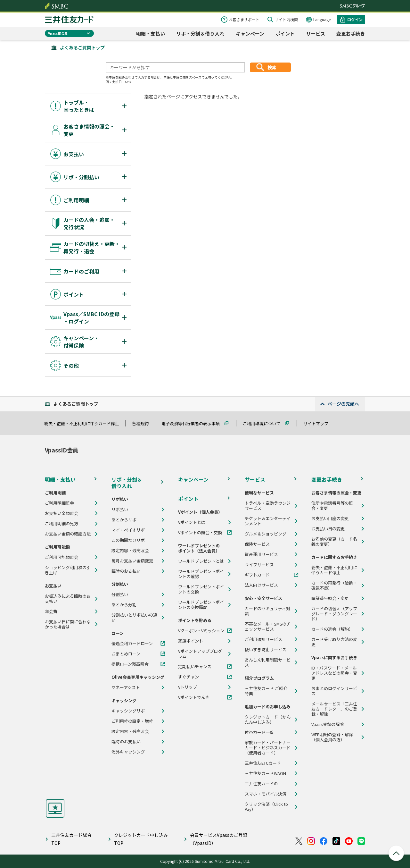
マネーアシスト (126, 687)
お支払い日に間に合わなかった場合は (68, 624)
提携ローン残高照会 (130, 664)
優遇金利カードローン (132, 644)
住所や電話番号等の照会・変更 (332, 506)
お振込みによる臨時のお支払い (68, 599)
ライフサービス (259, 565)
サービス (316, 34)
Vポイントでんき (194, 697)
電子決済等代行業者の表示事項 (193, 423)
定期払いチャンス (195, 667)
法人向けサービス (261, 585)
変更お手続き (351, 34)
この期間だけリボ (128, 540)
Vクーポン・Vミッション (201, 631)
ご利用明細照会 (59, 503)
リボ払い (120, 510)
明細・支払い (151, 34)
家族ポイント (191, 641)
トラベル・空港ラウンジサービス (268, 506)
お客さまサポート (244, 19)
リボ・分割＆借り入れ (200, 34)
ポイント (285, 34)
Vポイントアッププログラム (200, 654)
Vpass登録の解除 (328, 724)
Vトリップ (188, 687)
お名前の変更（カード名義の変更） (334, 542)
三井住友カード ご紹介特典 (266, 691)
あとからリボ (124, 520)
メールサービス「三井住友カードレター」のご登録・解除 (334, 709)
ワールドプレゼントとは (201, 561)
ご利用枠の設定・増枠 (132, 721)
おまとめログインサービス (334, 691)
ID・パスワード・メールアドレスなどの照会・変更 (334, 673)
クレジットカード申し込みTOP (141, 839)
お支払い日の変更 (328, 529)
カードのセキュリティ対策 (267, 611)
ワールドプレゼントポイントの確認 (201, 574)
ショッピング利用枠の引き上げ (68, 570)
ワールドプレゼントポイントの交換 (201, 589)
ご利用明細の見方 (61, 524)
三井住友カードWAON (265, 773)
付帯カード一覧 (259, 732)
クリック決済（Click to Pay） (266, 807)
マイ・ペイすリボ (128, 530)
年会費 (51, 611)
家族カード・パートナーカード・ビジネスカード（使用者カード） (268, 748)
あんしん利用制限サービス (268, 662)
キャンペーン (250, 34)
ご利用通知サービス (263, 639)
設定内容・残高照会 (130, 551)
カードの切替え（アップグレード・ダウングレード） (334, 614)
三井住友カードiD (261, 784)
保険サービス (257, 544)
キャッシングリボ (128, 711)
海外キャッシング (128, 752)
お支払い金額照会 (61, 513)
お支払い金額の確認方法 (68, 534)
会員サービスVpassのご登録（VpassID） (219, 839)
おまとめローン (126, 654)
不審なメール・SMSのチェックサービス (268, 627)
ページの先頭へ (343, 404)
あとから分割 (124, 605)
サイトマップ (319, 423)
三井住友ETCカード (263, 763)
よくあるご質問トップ (82, 47)
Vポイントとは (192, 522)
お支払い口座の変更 (330, 518)
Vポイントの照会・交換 (200, 533)
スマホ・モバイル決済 (266, 794)
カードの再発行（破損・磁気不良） (334, 586)
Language (322, 19)
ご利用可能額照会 (61, 557)
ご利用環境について (264, 423)
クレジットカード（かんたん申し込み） (268, 720)
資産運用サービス (261, 554)
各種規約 (143, 423)
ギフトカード (257, 575)
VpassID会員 (58, 33)
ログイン (355, 19)
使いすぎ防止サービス (266, 650)
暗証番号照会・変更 (330, 598)
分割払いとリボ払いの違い (134, 618)
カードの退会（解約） (332, 629)
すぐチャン (189, 677)
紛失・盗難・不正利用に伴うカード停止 (85, 423)
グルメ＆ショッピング (266, 534)
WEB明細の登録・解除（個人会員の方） (332, 737)
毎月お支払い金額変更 (132, 561)
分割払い (120, 594)
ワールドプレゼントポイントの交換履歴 (201, 605)
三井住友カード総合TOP (71, 839)
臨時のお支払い (126, 571)
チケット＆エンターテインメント (268, 521)
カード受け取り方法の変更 (334, 642)
